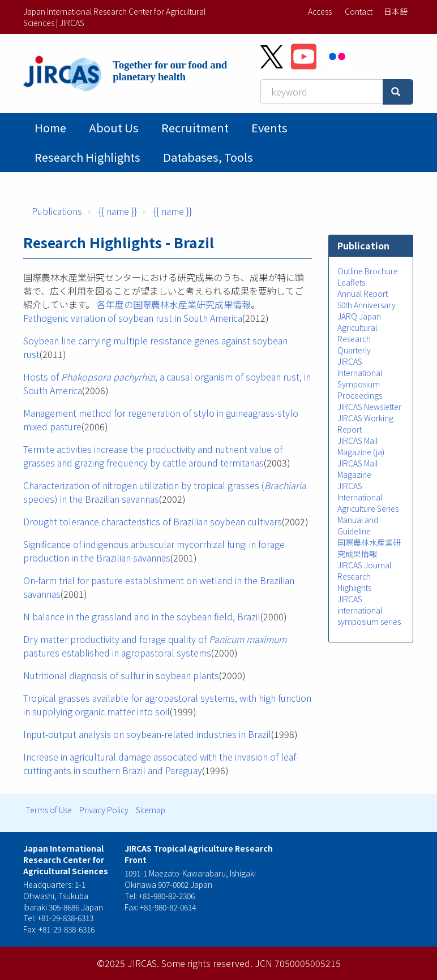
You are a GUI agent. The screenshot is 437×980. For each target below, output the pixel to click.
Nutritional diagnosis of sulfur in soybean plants (121, 675)
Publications (57, 211)
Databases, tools (208, 157)
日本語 (396, 11)
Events (269, 128)
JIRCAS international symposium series (369, 610)
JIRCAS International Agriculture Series (368, 497)
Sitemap (151, 810)
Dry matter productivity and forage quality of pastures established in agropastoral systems (155, 646)
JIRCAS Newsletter (369, 407)
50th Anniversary (367, 305)
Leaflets (351, 282)
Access (320, 11)
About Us (114, 128)
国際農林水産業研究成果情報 (369, 548)
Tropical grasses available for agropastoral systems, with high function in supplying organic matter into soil (167, 705)
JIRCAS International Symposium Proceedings (360, 378)
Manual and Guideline (358, 525)
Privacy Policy (104, 810)
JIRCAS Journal (364, 565)
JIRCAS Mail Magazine (357, 469)
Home (50, 128)
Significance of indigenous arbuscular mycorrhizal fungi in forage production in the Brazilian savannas (154, 551)
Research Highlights (87, 157)
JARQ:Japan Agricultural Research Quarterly (359, 333)
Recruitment (195, 128)
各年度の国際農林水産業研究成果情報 (174, 304)
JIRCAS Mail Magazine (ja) (361, 446)
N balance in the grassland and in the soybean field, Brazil (142, 616)
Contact (359, 11)
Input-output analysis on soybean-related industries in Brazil (147, 734)
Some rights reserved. (207, 963)
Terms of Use (49, 810)
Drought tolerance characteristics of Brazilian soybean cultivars (153, 521)
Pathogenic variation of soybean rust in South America (133, 318)
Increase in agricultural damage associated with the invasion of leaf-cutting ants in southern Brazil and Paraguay (161, 763)
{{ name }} (118, 211)
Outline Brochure (368, 271)
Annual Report (363, 293)
